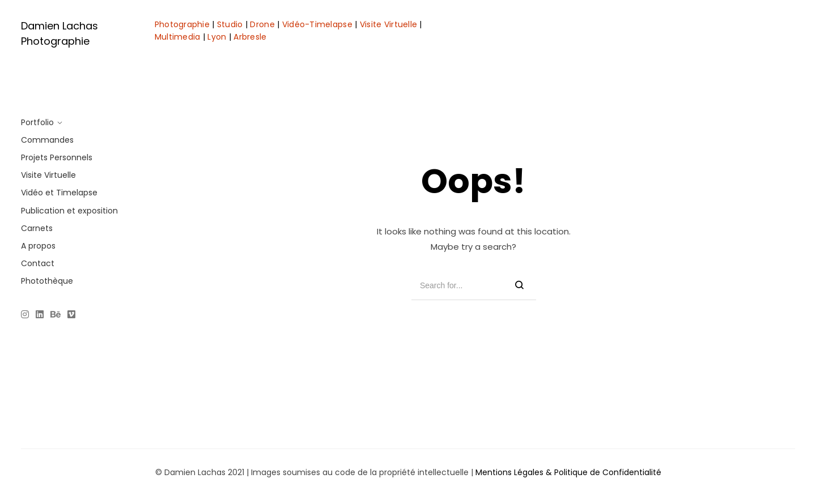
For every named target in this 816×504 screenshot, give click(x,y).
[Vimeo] (71, 315)
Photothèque (47, 281)
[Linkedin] (40, 315)
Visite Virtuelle (48, 175)
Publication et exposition (69, 211)
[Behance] (56, 315)
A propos (38, 246)
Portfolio (37, 122)
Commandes (47, 140)
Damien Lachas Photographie (59, 33)
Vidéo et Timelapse (59, 193)
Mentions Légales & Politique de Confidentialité (568, 472)
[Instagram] (27, 315)
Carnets (37, 228)
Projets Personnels (57, 157)
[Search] (519, 286)
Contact (38, 263)
